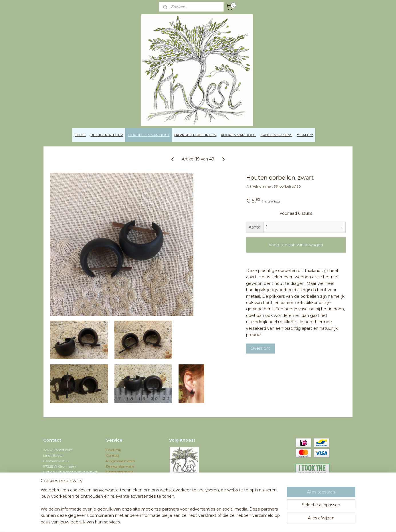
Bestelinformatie (120, 472)
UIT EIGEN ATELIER (107, 135)
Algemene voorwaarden (126, 488)
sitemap (171, 521)
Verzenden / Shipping (124, 477)
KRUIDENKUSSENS (276, 135)
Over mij (113, 450)
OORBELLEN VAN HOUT (149, 135)
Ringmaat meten (121, 461)
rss (182, 521)
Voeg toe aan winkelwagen (296, 245)
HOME (80, 135)
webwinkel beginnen (203, 521)
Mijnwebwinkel (253, 521)
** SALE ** (305, 135)
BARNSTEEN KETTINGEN (195, 135)
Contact (113, 455)
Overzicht (260, 348)
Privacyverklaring (121, 483)
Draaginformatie (120, 466)
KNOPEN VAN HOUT (238, 135)
